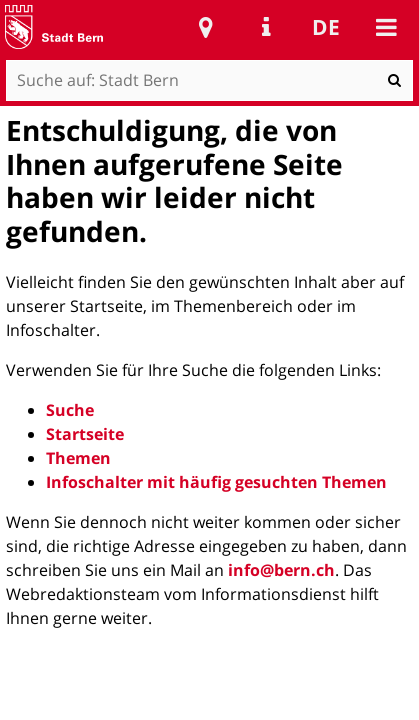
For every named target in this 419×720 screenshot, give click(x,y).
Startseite (85, 434)
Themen (78, 458)
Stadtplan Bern (206, 27)
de (326, 27)
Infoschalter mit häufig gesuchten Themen (216, 482)
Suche (70, 410)
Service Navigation (266, 27)
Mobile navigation (386, 27)
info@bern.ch (281, 570)
